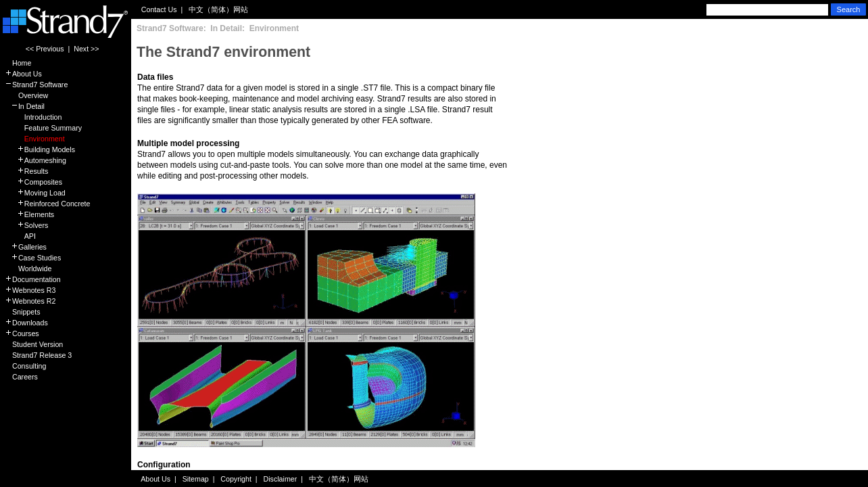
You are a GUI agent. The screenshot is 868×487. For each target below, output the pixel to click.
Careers (21, 377)
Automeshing (35, 160)
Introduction (33, 117)
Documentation (33, 279)
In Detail (25, 106)
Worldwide (28, 269)
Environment (35, 139)
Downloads (26, 323)
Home (18, 63)
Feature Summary (43, 128)
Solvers (26, 225)
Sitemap (196, 479)
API (20, 236)
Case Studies (33, 258)
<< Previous (45, 49)
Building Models (40, 149)
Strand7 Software (36, 85)
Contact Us (159, 9)
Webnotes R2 (30, 301)
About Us (23, 74)
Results (26, 171)
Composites (33, 182)
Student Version (34, 344)
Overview (26, 95)
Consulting (25, 366)
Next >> (86, 49)
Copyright (236, 479)
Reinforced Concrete (48, 204)
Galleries (26, 247)
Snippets (22, 312)
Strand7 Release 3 (38, 355)
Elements (29, 214)
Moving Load (35, 193)
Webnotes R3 (30, 290)
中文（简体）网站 (218, 9)
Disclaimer (281, 479)
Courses (22, 333)
